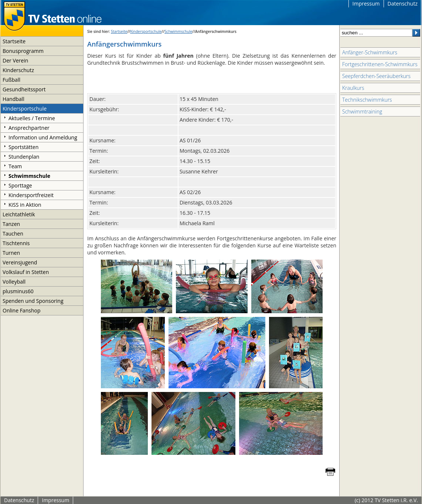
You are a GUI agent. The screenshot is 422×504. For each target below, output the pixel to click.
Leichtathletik (19, 214)
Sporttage (20, 185)
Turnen (11, 253)
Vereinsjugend (20, 262)
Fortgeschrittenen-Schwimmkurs (380, 64)
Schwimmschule (29, 176)
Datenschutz (403, 4)
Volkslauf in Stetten (26, 272)
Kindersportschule (25, 109)
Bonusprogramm (23, 51)
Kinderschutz (18, 70)
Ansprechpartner (29, 128)
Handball (13, 99)
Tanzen (11, 224)
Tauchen (13, 234)
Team (15, 166)
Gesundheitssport (24, 89)
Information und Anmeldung (43, 137)
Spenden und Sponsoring (33, 301)
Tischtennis (16, 243)
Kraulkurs (353, 88)
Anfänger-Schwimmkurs (370, 52)
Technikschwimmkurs (367, 100)
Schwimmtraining (362, 111)
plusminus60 (18, 291)
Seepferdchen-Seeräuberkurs (376, 76)
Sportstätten (23, 147)
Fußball (11, 80)
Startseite (14, 41)
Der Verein (15, 60)
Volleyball (14, 282)
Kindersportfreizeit (31, 195)
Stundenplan (24, 157)
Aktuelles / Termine (32, 118)
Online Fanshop (21, 310)
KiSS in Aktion (25, 205)
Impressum (366, 4)
